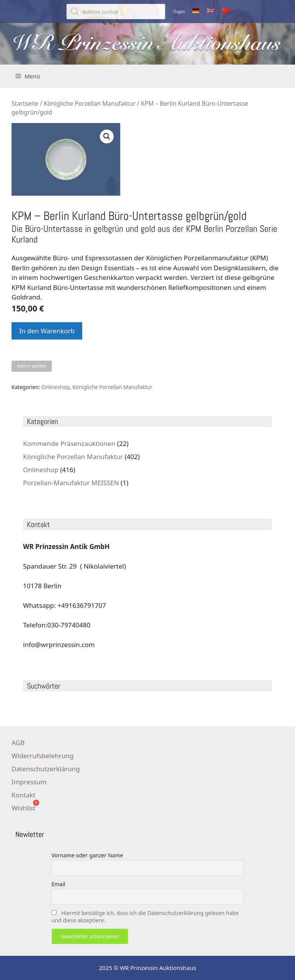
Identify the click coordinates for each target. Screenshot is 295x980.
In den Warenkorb (47, 331)
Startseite (25, 103)
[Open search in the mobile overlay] (116, 12)
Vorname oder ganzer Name (87, 855)
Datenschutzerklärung (46, 769)
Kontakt (23, 795)
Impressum (29, 782)
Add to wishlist (32, 366)
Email (58, 884)
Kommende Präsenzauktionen (69, 443)
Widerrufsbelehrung (43, 756)
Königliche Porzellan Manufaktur (90, 103)
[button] (107, 136)
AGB (18, 743)
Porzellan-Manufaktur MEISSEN (71, 483)
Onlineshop (56, 387)
